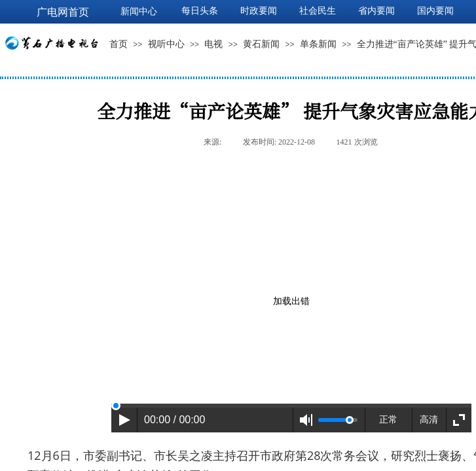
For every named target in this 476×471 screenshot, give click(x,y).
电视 (213, 44)
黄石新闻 (261, 44)
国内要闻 (435, 11)
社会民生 (318, 11)
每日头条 (200, 11)
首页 (119, 44)
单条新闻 (318, 44)
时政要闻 (259, 11)
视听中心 (166, 44)
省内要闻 (376, 11)
